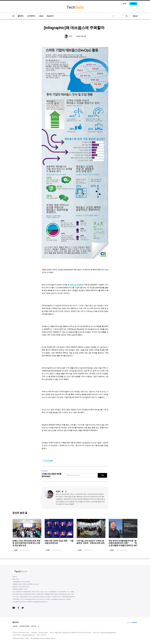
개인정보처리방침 (24, 626)
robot (41, 16)
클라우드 (21, 16)
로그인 (125, 4)
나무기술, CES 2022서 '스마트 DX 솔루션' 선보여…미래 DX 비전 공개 (91, 542)
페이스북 (34, 626)
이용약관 (15, 626)
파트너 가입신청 (42, 635)
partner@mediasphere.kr (109, 633)
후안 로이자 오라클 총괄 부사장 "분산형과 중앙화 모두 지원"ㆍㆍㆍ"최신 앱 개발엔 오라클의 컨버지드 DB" (123, 543)
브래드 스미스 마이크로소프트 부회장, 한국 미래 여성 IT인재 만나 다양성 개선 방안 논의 (26, 543)
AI (13, 16)
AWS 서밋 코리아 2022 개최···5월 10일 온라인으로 (59, 542)
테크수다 (16, 622)
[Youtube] (14, 608)
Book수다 (50, 16)
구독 (102, 475)
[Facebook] (66, 492)
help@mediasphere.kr (28, 635)
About (135, 16)
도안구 (71, 36)
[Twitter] (63, 492)
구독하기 (133, 4)
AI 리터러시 (31, 16)
